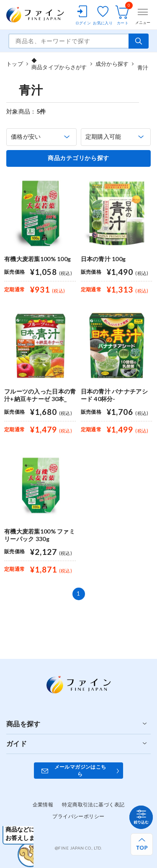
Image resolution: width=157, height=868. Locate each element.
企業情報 (43, 805)
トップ (15, 64)
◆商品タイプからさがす (59, 64)
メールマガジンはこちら (80, 770)
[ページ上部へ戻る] (142, 844)
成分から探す (112, 64)
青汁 (143, 64)
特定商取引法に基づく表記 (93, 805)
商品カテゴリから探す (78, 158)
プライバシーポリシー (78, 816)
